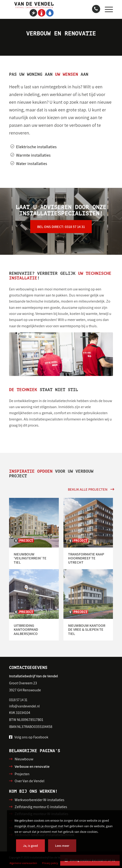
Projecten (22, 774)
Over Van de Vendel (30, 781)
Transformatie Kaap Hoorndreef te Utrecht (86, 558)
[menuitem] (107, 9)
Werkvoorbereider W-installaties (40, 800)
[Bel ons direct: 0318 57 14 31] (61, 227)
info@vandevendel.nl (24, 706)
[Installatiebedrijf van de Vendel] (51, 9)
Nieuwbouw (24, 759)
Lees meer (62, 846)
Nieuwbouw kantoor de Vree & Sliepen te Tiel (87, 630)
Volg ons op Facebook (31, 737)
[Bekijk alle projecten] (90, 489)
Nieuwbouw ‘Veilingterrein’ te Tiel (30, 558)
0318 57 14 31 (18, 700)
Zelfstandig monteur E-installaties (41, 807)
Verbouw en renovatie (32, 766)
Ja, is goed (30, 846)
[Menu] (107, 9)
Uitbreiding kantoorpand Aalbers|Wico (26, 630)
